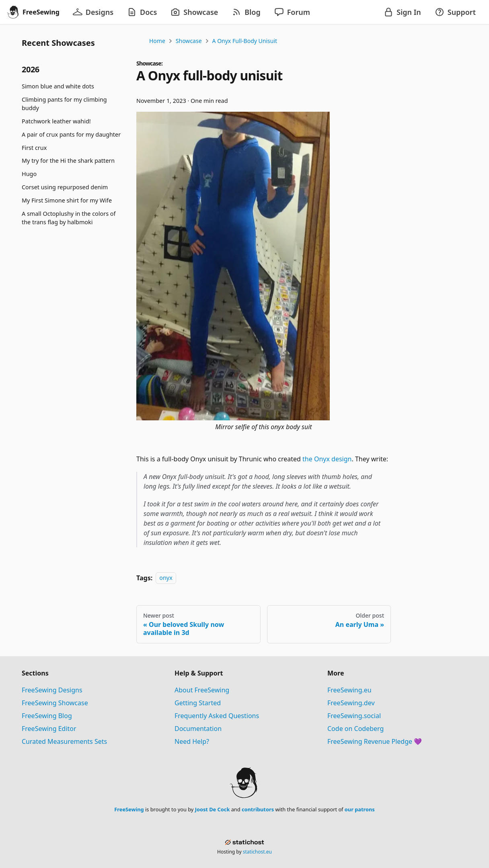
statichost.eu (257, 852)
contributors (258, 809)
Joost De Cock (213, 809)
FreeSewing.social (354, 716)
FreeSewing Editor (49, 729)
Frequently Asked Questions (217, 716)
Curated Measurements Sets (64, 741)
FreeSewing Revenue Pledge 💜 (375, 741)
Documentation (198, 729)
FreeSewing (129, 809)
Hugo (29, 174)
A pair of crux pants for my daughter (71, 134)
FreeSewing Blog (47, 716)
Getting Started (198, 703)
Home (157, 41)
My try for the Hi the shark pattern (68, 161)
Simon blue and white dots (58, 86)
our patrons (360, 809)
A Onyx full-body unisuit (245, 41)
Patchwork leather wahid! (56, 121)
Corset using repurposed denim (65, 187)
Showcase (189, 41)
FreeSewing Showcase (55, 703)
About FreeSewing (202, 690)
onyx (166, 578)
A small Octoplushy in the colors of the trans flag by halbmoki (69, 218)
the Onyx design (327, 459)
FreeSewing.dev (351, 703)
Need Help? (192, 741)
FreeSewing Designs (52, 690)
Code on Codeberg (355, 729)
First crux (34, 148)
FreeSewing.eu (349, 690)
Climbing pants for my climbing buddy (64, 104)
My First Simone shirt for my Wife (67, 200)
